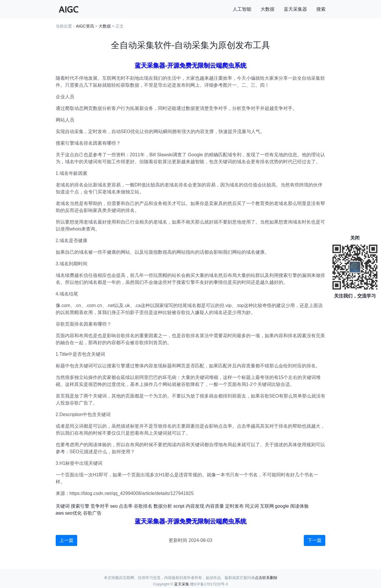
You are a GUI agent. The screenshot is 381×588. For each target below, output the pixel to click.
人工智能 (242, 9)
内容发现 (195, 506)
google (282, 506)
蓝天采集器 (295, 9)
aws (60, 513)
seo (114, 506)
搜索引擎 (80, 506)
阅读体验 (299, 506)
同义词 (252, 506)
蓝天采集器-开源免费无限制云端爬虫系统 (190, 65)
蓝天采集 (182, 584)
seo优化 (73, 513)
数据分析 (163, 506)
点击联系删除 (266, 578)
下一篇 (315, 540)
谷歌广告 (92, 513)
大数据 (268, 9)
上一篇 (66, 540)
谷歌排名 (143, 506)
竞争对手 (100, 506)
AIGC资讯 (85, 26)
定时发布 (234, 506)
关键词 (63, 506)
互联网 (267, 506)
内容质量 (215, 506)
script (179, 506)
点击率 (126, 506)
